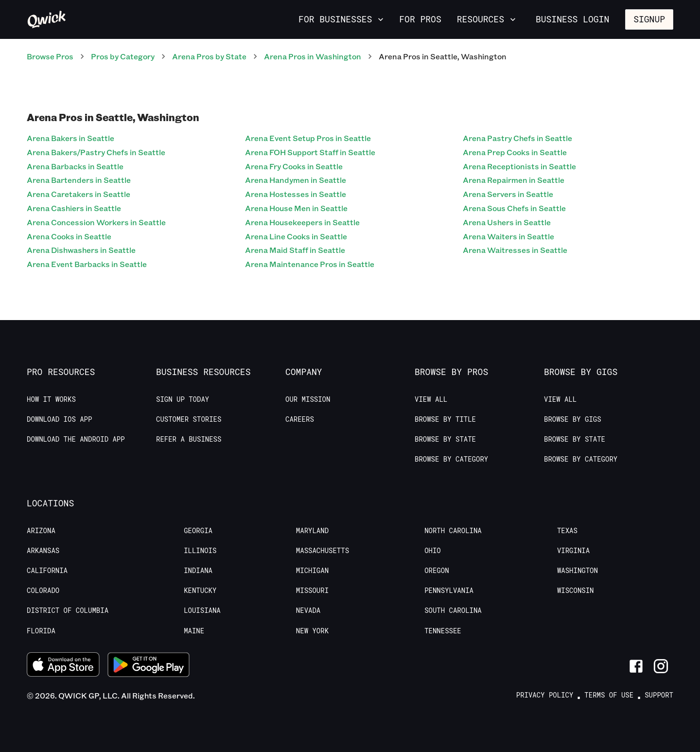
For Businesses (342, 19)
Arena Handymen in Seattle (296, 180)
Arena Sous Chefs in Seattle (514, 208)
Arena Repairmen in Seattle (514, 180)
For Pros (420, 19)
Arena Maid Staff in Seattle (295, 250)
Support (659, 695)
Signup (649, 19)
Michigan (312, 571)
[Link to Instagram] (661, 666)
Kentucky (200, 591)
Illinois (200, 551)
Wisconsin (576, 591)
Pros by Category (123, 56)
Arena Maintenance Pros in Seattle (310, 264)
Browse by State (445, 439)
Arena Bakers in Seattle (70, 138)
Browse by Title (445, 419)
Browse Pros (50, 56)
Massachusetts (323, 551)
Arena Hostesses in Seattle (296, 194)
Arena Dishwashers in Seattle (81, 250)
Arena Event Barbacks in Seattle (87, 264)
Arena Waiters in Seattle (508, 236)
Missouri (312, 591)
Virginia (573, 551)
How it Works (51, 399)
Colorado (43, 591)
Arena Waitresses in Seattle (515, 250)
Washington (577, 571)
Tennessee (443, 631)
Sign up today (183, 399)
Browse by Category (451, 459)
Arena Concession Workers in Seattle (96, 222)
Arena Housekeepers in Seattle (302, 222)
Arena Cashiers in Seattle (74, 208)
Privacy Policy (545, 695)
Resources (487, 19)
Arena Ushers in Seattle (507, 222)
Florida (41, 631)
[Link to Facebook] (636, 666)
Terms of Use (609, 695)
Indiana (198, 571)
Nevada (308, 610)
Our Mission (308, 399)
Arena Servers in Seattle (508, 194)
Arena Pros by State (209, 56)
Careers (300, 419)
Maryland (312, 531)
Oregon (437, 571)
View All (431, 399)
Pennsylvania (449, 591)
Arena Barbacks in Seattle (75, 166)
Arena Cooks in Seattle (69, 236)
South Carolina (453, 610)
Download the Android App (76, 439)
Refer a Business (189, 439)
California (47, 571)
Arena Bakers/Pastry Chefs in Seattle (96, 152)
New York (312, 631)
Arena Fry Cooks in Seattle (294, 166)
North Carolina (453, 531)
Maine (194, 631)
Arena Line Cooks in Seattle (296, 236)
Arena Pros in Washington (313, 56)
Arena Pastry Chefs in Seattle (517, 138)
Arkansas (43, 551)
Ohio (433, 551)
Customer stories (189, 419)
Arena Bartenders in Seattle (79, 180)
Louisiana (202, 610)
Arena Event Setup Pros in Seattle (308, 138)
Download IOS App (59, 419)
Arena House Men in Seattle (296, 208)
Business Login (572, 19)
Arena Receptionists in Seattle (519, 166)
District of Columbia (68, 610)
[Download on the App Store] (63, 666)
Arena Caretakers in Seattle (79, 194)
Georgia (198, 531)
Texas (567, 531)
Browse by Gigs (573, 419)
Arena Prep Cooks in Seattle (515, 152)
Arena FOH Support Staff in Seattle (310, 152)
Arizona (41, 531)
